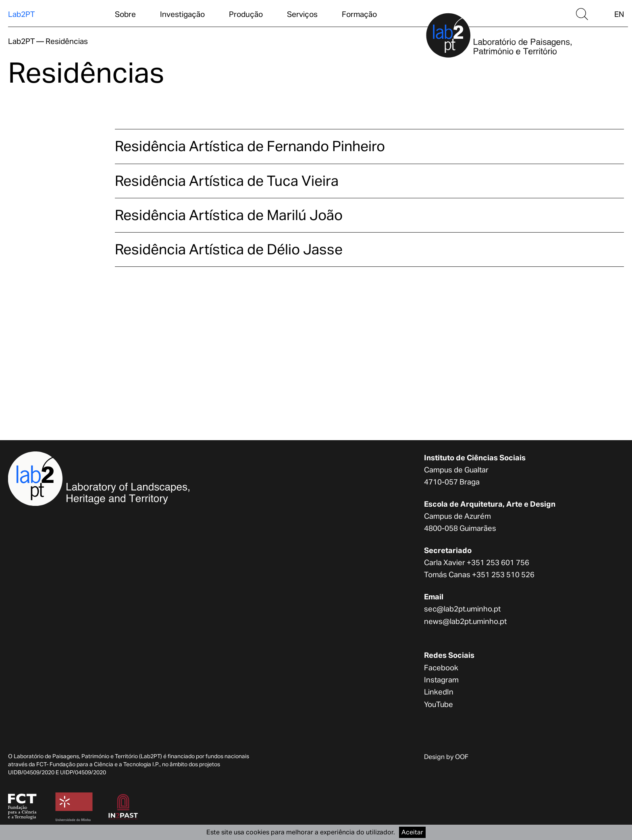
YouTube (439, 704)
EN (619, 14)
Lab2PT (21, 14)
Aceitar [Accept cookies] (412, 832)
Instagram (441, 680)
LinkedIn (439, 692)
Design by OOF (446, 757)
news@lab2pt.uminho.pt (465, 621)
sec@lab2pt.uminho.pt (462, 609)
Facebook (441, 667)
